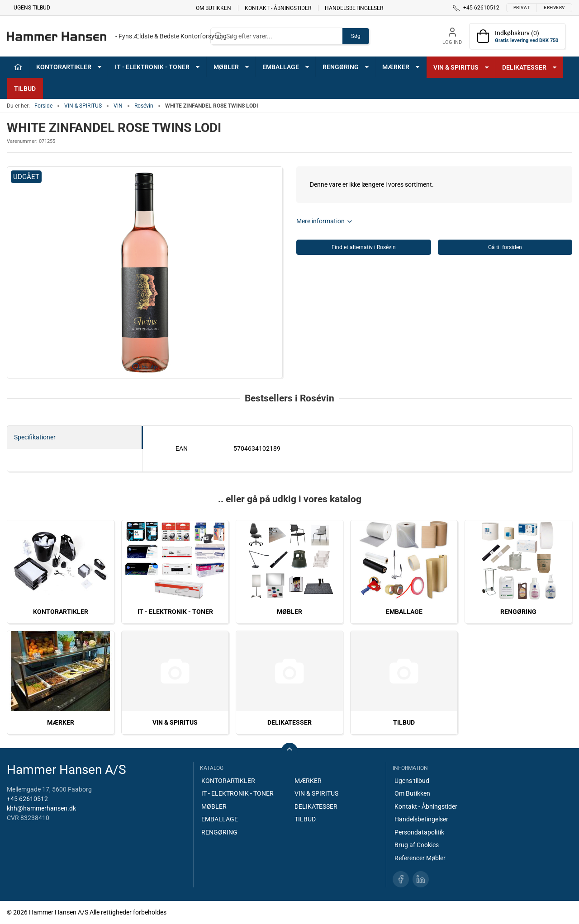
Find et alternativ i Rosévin (364, 247)
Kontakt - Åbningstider (278, 8)
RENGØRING (518, 612)
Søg (356, 36)
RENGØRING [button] (346, 67)
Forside (43, 106)
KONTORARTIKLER (61, 612)
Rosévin (144, 106)
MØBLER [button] (232, 67)
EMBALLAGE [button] (286, 67)
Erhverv (554, 7)
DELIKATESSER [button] (530, 67)
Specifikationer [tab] (35, 437)
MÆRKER (61, 722)
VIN (118, 106)
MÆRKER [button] (401, 67)
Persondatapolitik (419, 832)
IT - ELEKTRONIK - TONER (175, 612)
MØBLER (289, 612)
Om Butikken (214, 8)
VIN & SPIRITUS (83, 106)
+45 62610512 (27, 799)
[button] (145, 272)
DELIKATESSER (289, 722)
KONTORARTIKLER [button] (69, 67)
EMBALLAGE (404, 612)
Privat (522, 7)
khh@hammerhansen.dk (41, 808)
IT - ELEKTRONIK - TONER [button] (158, 67)
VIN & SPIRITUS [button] (462, 67)
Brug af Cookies (417, 845)
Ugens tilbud (32, 8)
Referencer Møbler (420, 858)
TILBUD (25, 89)
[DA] (117, 36)
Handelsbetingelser (354, 8)
